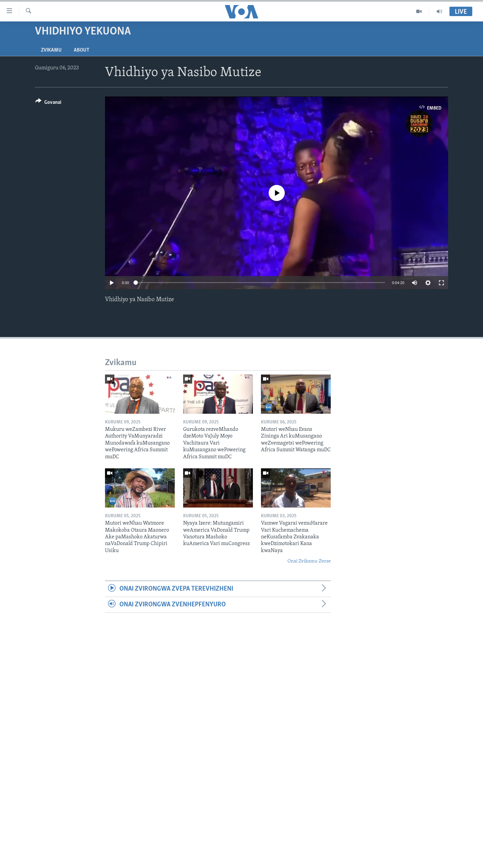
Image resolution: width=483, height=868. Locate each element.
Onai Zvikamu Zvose (309, 561)
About (82, 50)
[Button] (48, 103)
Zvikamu (51, 50)
